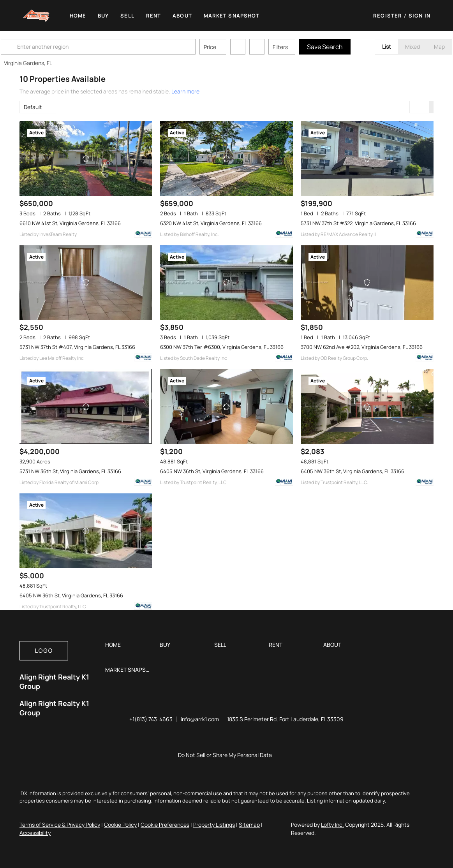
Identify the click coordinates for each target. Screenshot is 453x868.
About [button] (183, 16)
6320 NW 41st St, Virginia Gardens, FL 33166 (211, 223)
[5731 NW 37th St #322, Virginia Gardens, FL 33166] (367, 158)
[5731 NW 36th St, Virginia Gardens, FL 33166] (86, 407)
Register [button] (388, 16)
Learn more (185, 91)
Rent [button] (154, 16)
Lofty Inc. (332, 825)
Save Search (344, 47)
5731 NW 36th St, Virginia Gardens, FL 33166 (70, 471)
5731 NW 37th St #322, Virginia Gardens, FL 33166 (358, 223)
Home (78, 16)
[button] (37, 16)
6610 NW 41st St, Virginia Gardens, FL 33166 (70, 223)
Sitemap (249, 825)
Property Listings (214, 825)
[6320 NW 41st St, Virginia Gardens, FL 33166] (226, 158)
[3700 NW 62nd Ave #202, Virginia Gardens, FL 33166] (367, 283)
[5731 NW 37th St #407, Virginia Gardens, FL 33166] (86, 283)
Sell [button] (128, 16)
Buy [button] (104, 16)
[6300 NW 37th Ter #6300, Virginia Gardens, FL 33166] (226, 283)
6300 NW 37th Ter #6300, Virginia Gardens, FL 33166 (222, 347)
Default (33, 107)
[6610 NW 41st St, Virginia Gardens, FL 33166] (86, 158)
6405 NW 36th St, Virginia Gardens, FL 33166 (212, 471)
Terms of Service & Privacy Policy (60, 825)
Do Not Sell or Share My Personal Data (225, 755)
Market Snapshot (232, 16)
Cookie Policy (120, 825)
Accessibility (35, 833)
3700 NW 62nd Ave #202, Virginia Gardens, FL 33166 (362, 347)
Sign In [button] (420, 16)
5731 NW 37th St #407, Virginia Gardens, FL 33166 (77, 347)
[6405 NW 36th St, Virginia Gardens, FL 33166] (226, 407)
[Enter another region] (120, 47)
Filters (299, 47)
